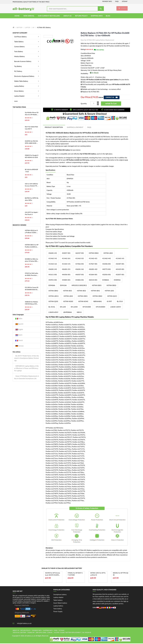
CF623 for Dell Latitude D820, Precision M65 (32, 275)
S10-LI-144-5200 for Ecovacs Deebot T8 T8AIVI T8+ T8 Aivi (31, 185)
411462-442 (107, 259)
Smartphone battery (60, 595)
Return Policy (26, 631)
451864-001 (93, 275)
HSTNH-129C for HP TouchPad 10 (98, 574)
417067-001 (93, 264)
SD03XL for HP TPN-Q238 (120, 574)
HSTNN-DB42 (94, 254)
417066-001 (80, 264)
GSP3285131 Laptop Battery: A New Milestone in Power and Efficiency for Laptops (26, 369)
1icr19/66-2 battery (19, 633)
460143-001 (93, 280)
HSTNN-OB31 (83, 297)
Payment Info (107, 1)
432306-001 (107, 264)
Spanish (19, 325)
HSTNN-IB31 (68, 291)
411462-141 (53, 259)
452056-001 (107, 275)
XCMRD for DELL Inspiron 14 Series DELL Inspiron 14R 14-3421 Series (31, 261)
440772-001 (107, 270)
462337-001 (80, 254)
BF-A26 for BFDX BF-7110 (31, 171)
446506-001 (66, 275)
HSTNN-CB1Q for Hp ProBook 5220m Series (32, 232)
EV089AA (117, 280)
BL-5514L (52, 307)
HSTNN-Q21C (112, 297)
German (20, 346)
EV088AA (106, 280)
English (19, 330)
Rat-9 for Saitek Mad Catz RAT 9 (31, 128)
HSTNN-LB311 (54, 297)
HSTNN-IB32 (81, 291)
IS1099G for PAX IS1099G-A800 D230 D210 (32, 143)
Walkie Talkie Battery (27, 82)
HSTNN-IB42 (95, 291)
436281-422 (93, 270)
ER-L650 (63, 307)
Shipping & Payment (76, 128)
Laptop (28, 28)
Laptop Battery (27, 87)
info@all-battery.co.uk (24, 624)
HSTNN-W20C (68, 302)
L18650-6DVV (53, 313)
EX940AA (52, 286)
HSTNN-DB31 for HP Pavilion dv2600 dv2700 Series (32, 246)
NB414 (79, 313)
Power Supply (58, 612)
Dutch (19, 335)
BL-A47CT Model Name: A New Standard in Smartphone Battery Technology (27, 359)
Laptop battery (58, 606)
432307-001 (120, 264)
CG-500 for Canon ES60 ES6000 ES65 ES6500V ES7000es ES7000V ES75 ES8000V (32, 289)
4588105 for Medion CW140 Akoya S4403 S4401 (32, 303)
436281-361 (80, 270)
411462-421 (93, 259)
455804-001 (66, 280)
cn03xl (50, 633)
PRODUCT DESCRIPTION (54, 128)
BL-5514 (120, 302)
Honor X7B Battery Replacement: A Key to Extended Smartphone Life (27, 378)
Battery (20, 28)
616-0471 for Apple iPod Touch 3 (31, 214)
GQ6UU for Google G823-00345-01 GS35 (32, 157)
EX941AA (63, 286)
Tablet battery (58, 601)
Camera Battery (27, 47)
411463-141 (120, 259)
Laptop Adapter (27, 96)
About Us (16, 631)
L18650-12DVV (116, 307)
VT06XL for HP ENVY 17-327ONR (75, 574)
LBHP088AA (68, 313)
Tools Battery (27, 52)
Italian (19, 319)
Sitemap (125, 1)
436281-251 (66, 270)
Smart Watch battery (60, 603)
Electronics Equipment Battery (27, 77)
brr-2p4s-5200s (41, 633)
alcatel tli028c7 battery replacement (67, 633)
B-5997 (109, 302)
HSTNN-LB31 (109, 291)
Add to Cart (111, 104)
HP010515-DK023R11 (79, 286)
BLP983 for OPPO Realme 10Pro (32, 200)
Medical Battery (27, 57)
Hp (33, 28)
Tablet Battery (27, 42)
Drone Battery (27, 92)
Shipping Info (48, 631)
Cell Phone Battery (27, 37)
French (19, 341)
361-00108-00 (87, 633)
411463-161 (53, 264)
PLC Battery (27, 72)
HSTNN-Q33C (53, 302)
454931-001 (53, 280)
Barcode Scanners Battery (27, 62)
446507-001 (80, 275)
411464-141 (66, 264)
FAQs (117, 1)
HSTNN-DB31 (97, 286)
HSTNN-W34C (83, 302)
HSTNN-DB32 (111, 286)
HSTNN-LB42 (108, 254)
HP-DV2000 (87, 307)
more (16, 102)
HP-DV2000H (100, 307)
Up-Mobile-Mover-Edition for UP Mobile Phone (32, 114)
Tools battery (58, 609)
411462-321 (80, 259)
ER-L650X (74, 307)
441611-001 (53, 275)
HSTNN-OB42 (97, 297)
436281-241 (53, 254)
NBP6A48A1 (98, 302)
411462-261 (66, 259)
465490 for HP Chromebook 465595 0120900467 (53, 574)
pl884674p (31, 633)
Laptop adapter (58, 598)
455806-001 (80, 280)
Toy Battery (27, 67)
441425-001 (120, 270)
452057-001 (66, 254)
